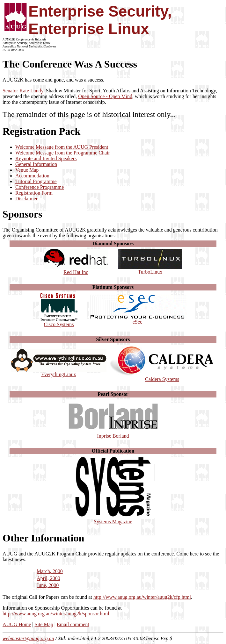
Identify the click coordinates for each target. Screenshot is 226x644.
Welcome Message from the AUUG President (62, 147)
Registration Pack (41, 131)
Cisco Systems (59, 322)
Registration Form (34, 193)
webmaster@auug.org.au (28, 638)
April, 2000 (48, 578)
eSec (138, 320)
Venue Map (27, 170)
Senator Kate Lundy (23, 91)
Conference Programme (40, 187)
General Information (36, 164)
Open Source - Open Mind (105, 96)
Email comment (73, 624)
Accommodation (32, 176)
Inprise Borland (113, 434)
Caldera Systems (162, 377)
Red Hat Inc (76, 270)
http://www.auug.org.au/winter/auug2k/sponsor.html (56, 614)
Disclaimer (26, 199)
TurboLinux (150, 270)
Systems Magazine (113, 519)
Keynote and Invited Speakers (46, 158)
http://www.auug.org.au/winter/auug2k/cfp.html (142, 597)
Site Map (44, 624)
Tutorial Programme (36, 181)
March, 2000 (50, 571)
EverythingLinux (59, 372)
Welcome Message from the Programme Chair (63, 153)
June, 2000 (48, 585)
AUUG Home (17, 624)
